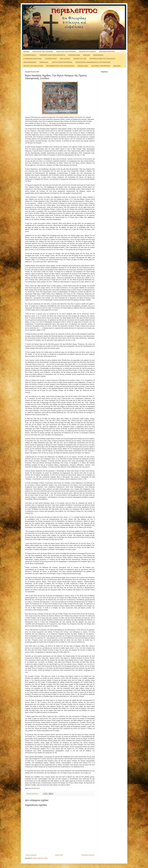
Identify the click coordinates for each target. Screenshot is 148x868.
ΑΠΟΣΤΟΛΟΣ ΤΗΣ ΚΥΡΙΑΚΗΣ (43, 52)
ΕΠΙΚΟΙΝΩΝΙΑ (98, 55)
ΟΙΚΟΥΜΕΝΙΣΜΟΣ (30, 62)
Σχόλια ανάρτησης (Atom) (40, 858)
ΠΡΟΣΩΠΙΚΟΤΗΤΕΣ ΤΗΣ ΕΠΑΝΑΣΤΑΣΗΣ (60, 66)
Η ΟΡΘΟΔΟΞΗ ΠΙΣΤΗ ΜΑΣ (33, 59)
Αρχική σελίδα (59, 855)
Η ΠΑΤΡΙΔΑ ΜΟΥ (51, 59)
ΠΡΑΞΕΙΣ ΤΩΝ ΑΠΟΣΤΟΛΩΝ (33, 66)
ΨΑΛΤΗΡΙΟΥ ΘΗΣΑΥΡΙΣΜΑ (101, 66)
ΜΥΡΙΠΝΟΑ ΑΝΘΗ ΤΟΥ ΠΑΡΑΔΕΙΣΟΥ (103, 59)
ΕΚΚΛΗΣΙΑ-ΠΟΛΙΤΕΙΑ (107, 52)
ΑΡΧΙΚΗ (26, 52)
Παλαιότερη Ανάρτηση (88, 855)
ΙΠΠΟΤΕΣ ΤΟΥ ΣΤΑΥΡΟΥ (87, 52)
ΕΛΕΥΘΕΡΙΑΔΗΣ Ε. (30, 55)
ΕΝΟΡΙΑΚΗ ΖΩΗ (74, 55)
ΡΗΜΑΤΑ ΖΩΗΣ (83, 66)
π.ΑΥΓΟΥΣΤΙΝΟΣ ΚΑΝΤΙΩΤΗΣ (62, 62)
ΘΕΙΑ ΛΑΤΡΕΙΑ (65, 59)
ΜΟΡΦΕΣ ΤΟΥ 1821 (80, 59)
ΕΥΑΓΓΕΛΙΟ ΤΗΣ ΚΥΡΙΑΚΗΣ (66, 52)
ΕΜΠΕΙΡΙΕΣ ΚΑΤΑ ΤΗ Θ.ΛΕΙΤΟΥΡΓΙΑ (52, 55)
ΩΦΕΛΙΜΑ (117, 66)
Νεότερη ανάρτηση (31, 855)
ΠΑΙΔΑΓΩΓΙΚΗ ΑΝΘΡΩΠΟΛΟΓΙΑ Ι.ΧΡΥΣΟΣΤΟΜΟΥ (93, 62)
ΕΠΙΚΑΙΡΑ (87, 55)
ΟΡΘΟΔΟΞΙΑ (44, 62)
